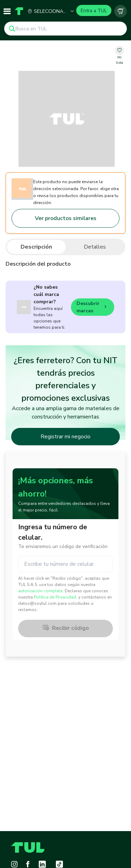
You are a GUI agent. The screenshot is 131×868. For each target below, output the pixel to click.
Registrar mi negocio (65, 437)
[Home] (19, 11)
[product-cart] (121, 11)
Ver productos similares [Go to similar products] (66, 218)
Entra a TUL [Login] (94, 11)
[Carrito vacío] (121, 11)
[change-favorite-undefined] (119, 56)
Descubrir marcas (93, 307)
